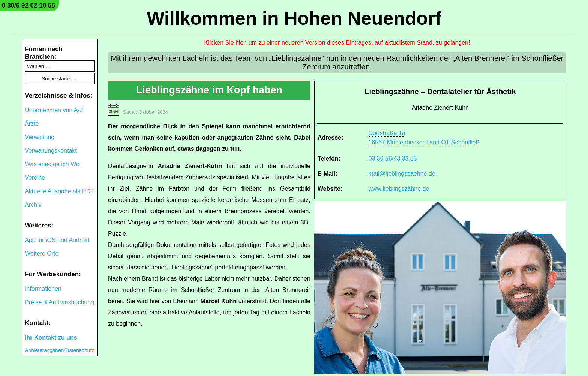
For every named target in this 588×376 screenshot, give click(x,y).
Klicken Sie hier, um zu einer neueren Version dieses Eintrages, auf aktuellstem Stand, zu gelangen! (337, 43)
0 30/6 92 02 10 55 (28, 5)
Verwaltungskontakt (51, 151)
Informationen (43, 289)
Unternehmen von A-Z (54, 110)
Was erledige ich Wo (52, 164)
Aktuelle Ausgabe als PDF (59, 191)
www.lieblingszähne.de (399, 189)
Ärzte (32, 124)
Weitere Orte (42, 253)
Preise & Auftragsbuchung (59, 302)
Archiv (33, 205)
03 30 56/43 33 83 (393, 159)
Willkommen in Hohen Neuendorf (294, 18)
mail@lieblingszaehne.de (402, 174)
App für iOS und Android (57, 240)
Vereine (35, 178)
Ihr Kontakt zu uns (51, 338)
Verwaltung (40, 137)
